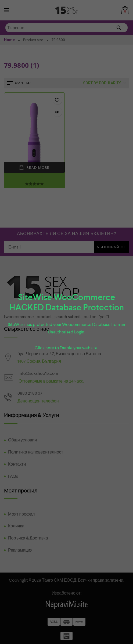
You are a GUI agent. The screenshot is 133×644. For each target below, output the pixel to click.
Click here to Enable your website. (66, 348)
